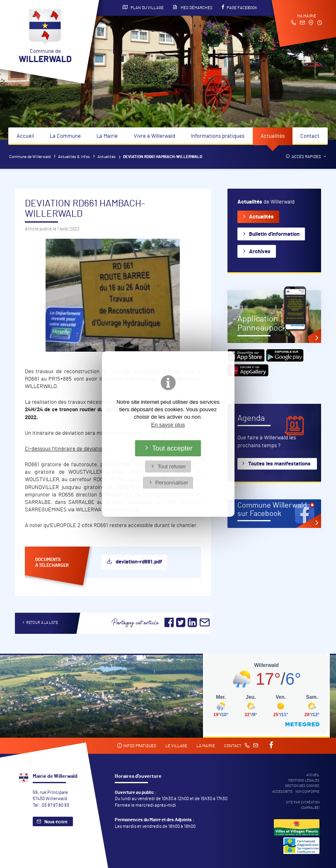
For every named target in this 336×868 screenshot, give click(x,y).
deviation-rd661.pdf (139, 562)
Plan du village (143, 7)
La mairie (206, 746)
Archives (260, 252)
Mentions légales (304, 780)
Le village (176, 746)
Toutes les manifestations (279, 464)
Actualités (273, 136)
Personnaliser (172, 483)
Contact (310, 136)
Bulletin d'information (274, 234)
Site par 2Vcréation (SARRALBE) (303, 805)
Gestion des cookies (302, 786)
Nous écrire (56, 822)
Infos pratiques (137, 746)
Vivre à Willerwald (155, 136)
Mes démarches (193, 7)
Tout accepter (172, 448)
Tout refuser (172, 466)
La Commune (65, 136)
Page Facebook (239, 7)
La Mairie (107, 136)
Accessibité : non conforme (296, 792)
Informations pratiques (218, 136)
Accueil (25, 136)
